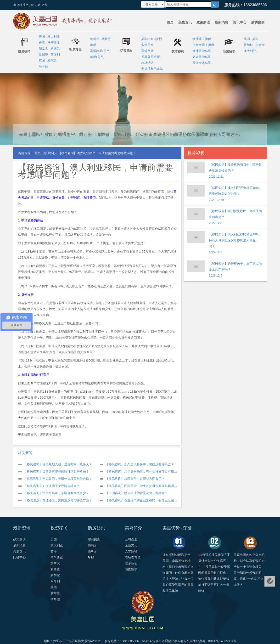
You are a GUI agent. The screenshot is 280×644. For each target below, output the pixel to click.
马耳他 (43, 66)
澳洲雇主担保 (202, 39)
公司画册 (131, 539)
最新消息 (221, 22)
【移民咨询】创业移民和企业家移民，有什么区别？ (141, 500)
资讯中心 (240, 22)
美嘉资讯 (185, 22)
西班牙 (106, 39)
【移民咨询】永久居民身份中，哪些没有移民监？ (140, 464)
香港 (42, 42)
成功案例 (258, 22)
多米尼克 (147, 45)
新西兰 (55, 48)
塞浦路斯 (147, 51)
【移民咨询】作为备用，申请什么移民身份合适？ (58, 479)
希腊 (93, 45)
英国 (42, 60)
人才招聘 (131, 551)
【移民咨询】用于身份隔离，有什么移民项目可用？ (141, 472)
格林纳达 (147, 63)
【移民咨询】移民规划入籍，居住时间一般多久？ (58, 464)
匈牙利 (55, 54)
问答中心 (19, 557)
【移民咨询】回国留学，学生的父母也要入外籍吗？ (141, 486)
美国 (42, 37)
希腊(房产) (97, 57)
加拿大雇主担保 (203, 45)
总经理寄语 (133, 557)
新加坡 (43, 54)
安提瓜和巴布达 (152, 69)
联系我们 (131, 563)
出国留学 (131, 569)
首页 (170, 22)
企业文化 (131, 545)
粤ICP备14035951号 (222, 641)
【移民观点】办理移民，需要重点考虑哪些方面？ (58, 500)
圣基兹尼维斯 (151, 57)
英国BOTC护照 (152, 39)
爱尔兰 (52, 60)
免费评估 (270, 581)
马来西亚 (54, 42)
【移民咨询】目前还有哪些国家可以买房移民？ (56, 472)
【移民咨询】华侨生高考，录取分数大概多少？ (56, 493)
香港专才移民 (202, 63)
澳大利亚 (54, 37)
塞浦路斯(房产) (100, 51)
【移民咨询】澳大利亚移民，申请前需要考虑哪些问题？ (95, 171)
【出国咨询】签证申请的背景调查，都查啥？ (137, 493)
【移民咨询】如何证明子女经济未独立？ (52, 486)
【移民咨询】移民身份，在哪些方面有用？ (135, 479)
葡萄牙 (95, 39)
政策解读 (203, 22)
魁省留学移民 (202, 57)
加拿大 (43, 48)
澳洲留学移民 (202, 51)
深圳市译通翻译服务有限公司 (173, 641)
